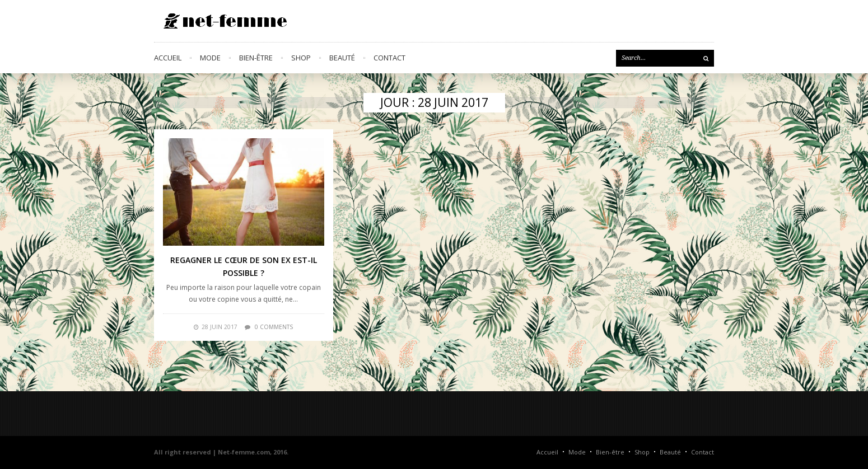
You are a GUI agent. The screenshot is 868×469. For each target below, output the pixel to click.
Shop (301, 58)
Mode (210, 58)
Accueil (168, 58)
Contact (389, 58)
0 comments (274, 327)
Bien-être (256, 58)
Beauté (342, 58)
